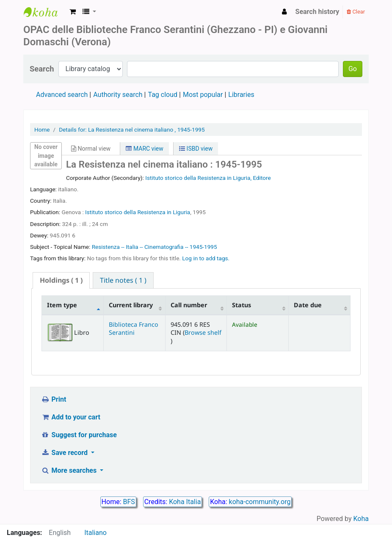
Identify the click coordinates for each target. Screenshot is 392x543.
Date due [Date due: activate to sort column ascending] (308, 305)
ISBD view (196, 149)
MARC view (144, 149)
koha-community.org (260, 502)
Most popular (203, 95)
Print (54, 399)
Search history (317, 12)
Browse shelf (203, 332)
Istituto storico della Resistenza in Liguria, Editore (208, 178)
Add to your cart (71, 417)
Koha (361, 519)
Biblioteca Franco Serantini (134, 328)
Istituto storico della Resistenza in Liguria (138, 212)
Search (42, 69)
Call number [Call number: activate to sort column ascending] (189, 305)
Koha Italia (185, 502)
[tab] (61, 280)
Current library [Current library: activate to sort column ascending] (131, 305)
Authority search (118, 95)
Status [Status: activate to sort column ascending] (242, 305)
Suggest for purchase (79, 435)
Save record (65, 453)
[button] (73, 12)
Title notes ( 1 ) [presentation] (123, 280)
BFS (129, 502)
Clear (356, 12)
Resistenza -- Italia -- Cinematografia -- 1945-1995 (155, 247)
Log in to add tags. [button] (206, 258)
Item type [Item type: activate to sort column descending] (62, 305)
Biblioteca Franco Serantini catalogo (45, 12)
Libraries (241, 95)
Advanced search (62, 95)
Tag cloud (163, 95)
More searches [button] (70, 470)
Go (353, 69)
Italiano (95, 533)
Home (42, 130)
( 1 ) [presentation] (61, 280)
